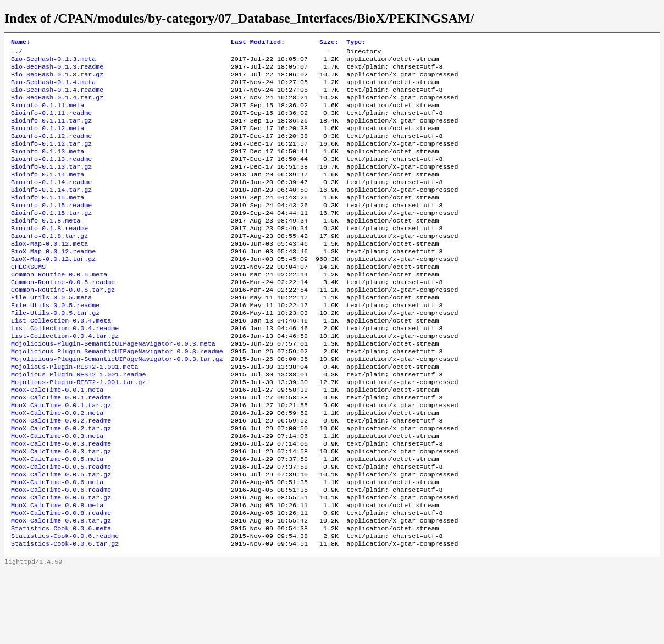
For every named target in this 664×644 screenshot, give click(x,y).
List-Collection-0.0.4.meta (61, 361)
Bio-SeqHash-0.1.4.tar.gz (57, 106)
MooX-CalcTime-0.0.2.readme (61, 475)
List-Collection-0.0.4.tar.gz (65, 379)
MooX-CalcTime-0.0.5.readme (61, 528)
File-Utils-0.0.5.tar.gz (55, 352)
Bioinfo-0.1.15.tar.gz (51, 238)
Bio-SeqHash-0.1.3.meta (53, 62)
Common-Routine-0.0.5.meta (59, 308)
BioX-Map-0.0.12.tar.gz (53, 291)
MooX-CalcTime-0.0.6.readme (61, 554)
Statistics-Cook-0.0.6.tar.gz (65, 616)
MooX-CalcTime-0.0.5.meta (57, 519)
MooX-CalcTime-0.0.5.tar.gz (61, 537)
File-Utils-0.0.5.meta (51, 335)
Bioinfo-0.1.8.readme (49, 256)
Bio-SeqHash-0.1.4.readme (57, 97)
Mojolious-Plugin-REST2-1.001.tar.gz (78, 431)
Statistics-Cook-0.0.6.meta (61, 598)
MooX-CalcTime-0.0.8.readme (61, 581)
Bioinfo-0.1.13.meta (48, 168)
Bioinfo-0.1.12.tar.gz (51, 159)
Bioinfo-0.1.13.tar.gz (51, 185)
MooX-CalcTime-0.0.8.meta (57, 572)
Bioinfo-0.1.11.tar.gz (51, 132)
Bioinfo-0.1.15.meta (48, 220)
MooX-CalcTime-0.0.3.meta (57, 493)
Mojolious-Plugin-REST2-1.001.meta (74, 414)
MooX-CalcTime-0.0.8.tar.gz (61, 590)
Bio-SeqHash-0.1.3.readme (57, 71)
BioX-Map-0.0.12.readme (53, 282)
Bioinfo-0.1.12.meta (48, 141)
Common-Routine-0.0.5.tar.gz (63, 326)
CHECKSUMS (28, 299)
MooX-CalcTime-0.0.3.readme (61, 502)
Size (329, 43)
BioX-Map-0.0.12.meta (49, 273)
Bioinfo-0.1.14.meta (48, 194)
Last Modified (258, 43)
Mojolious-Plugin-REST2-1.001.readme (78, 423)
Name (21, 43)
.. (15, 53)
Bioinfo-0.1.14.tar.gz (51, 212)
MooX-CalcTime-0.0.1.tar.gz (61, 458)
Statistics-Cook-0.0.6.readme (65, 607)
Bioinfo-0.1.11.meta (48, 115)
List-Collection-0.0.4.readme (65, 370)
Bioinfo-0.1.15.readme (51, 229)
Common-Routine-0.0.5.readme (63, 317)
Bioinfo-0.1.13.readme (51, 176)
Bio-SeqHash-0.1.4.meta (53, 88)
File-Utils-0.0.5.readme (55, 343)
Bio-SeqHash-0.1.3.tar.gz (57, 80)
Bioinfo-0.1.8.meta (46, 247)
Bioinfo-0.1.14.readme (51, 203)
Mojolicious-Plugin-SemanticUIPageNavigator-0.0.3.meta (113, 387)
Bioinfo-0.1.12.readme (51, 150)
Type (356, 43)
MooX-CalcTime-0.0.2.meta (57, 467)
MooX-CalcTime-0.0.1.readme (61, 449)
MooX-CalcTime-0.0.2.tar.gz (61, 484)
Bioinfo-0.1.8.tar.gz (49, 264)
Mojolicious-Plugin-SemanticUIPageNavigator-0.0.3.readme (117, 396)
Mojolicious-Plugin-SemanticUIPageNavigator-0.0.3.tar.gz (117, 405)
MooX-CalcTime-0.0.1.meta (57, 440)
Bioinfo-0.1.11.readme (51, 124)
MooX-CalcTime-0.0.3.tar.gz (61, 510)
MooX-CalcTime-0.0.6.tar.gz (61, 563)
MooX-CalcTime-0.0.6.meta (57, 546)
